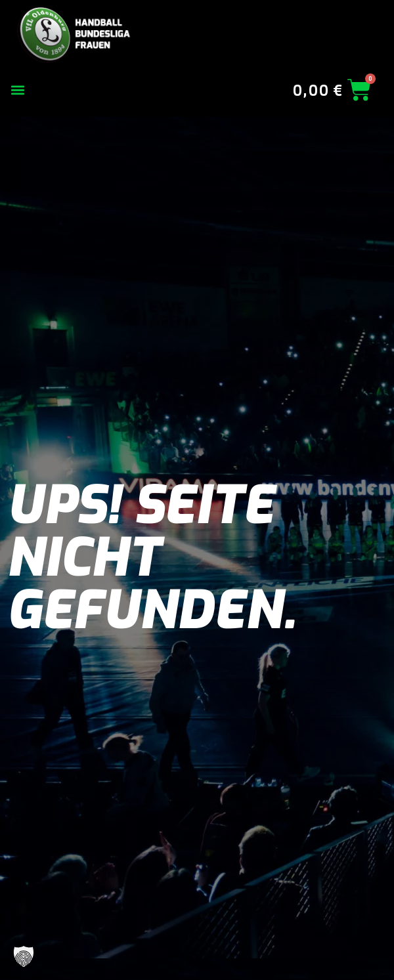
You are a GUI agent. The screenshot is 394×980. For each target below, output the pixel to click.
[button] (17, 90)
